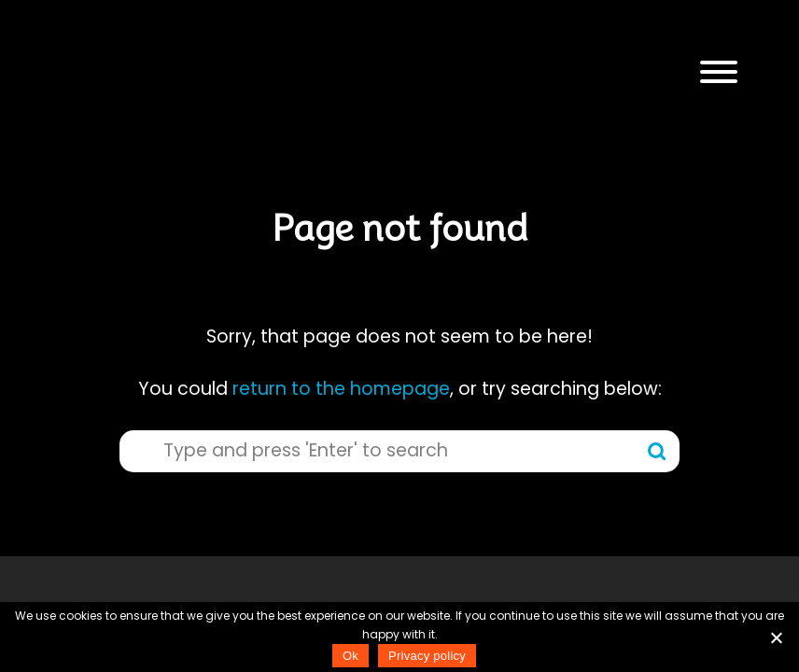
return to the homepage (341, 389)
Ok (350, 656)
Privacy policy (427, 656)
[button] (719, 72)
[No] (776, 637)
